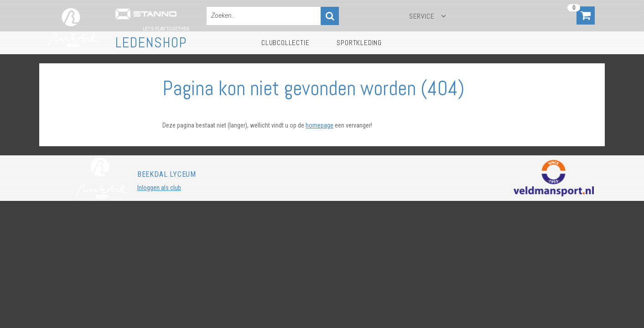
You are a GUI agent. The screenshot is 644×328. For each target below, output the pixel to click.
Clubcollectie (285, 43)
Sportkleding (359, 43)
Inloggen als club (159, 188)
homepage (319, 125)
